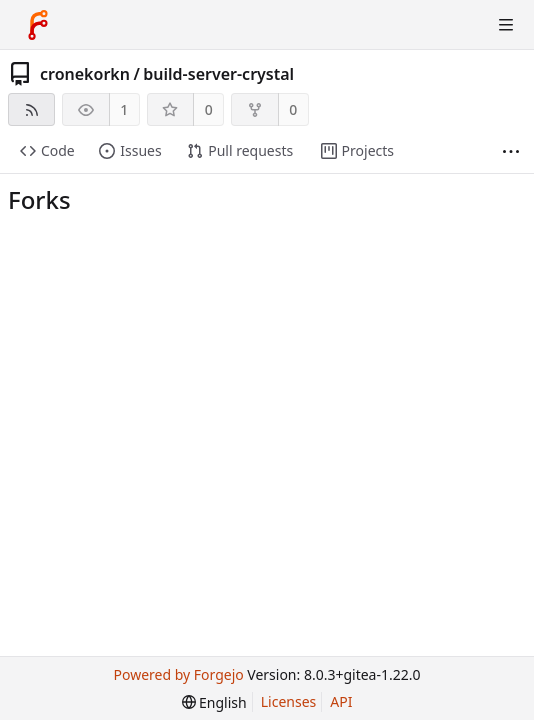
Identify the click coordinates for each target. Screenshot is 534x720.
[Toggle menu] (506, 25)
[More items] (511, 151)
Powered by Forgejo (178, 674)
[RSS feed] (31, 109)
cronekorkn (85, 74)
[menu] (214, 702)
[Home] (38, 25)
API (341, 701)
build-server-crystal (218, 74)
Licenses (289, 701)
